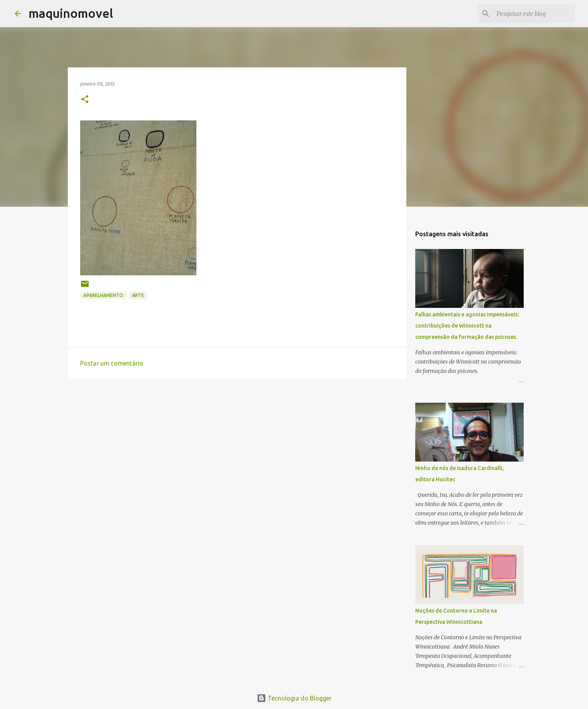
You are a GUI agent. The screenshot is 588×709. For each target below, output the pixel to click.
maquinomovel (71, 13)
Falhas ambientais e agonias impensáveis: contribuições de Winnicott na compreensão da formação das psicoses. (467, 326)
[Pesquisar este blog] (534, 14)
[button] (85, 100)
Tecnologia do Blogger (294, 698)
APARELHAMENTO (103, 295)
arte (138, 295)
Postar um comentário (112, 363)
